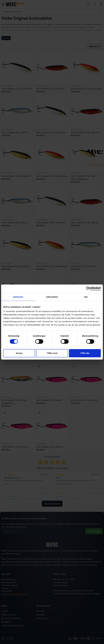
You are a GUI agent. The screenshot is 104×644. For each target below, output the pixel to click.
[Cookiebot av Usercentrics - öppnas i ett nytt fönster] (88, 289)
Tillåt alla (85, 353)
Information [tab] (52, 297)
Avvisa (19, 353)
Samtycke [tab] (18, 297)
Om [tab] (86, 297)
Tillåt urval (52, 353)
